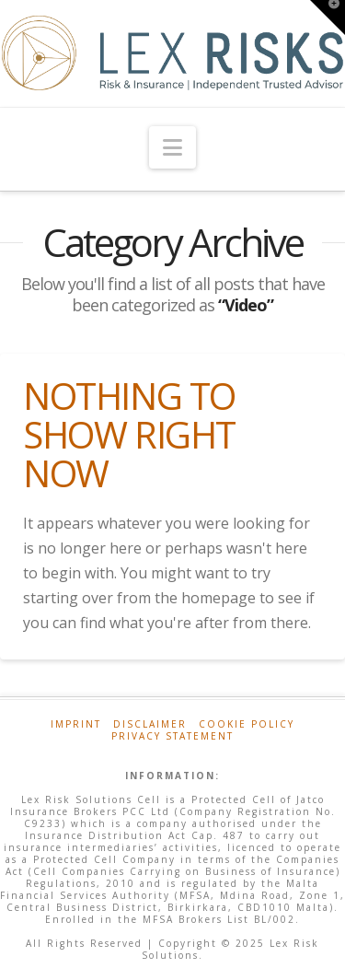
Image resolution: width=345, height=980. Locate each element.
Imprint (76, 724)
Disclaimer (150, 724)
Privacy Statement (172, 736)
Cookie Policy (247, 724)
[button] (172, 147)
